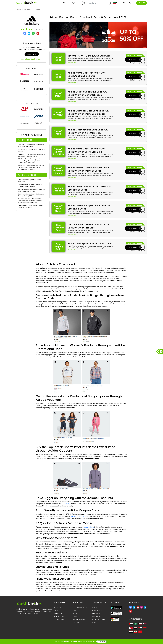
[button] (90, 62)
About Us (57, 607)
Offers (65, 3)
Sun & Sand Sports (77, 516)
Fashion (67, 504)
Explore (75, 3)
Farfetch (76, 616)
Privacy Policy (59, 619)
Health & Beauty (98, 610)
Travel (94, 622)
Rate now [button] (40, 29)
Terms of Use (59, 616)
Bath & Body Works (80, 607)
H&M (75, 610)
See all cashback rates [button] (32, 59)
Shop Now (32, 54)
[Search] (98, 3)
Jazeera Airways (79, 619)
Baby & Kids (96, 613)
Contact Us (58, 613)
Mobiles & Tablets (98, 619)
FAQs (56, 610)
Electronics (96, 616)
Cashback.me (89, 527)
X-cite (75, 613)
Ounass (76, 622)
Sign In (132, 3)
